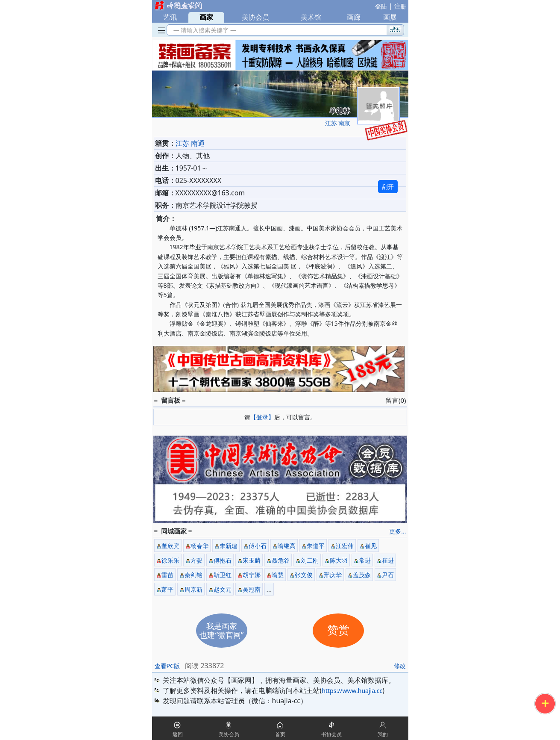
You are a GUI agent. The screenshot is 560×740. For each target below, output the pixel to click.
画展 (390, 17)
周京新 (194, 589)
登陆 (381, 6)
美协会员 (255, 17)
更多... (397, 531)
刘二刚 (310, 560)
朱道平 (316, 546)
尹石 (388, 575)
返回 (178, 734)
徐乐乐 (170, 560)
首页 (280, 734)
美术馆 (311, 17)
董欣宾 (170, 546)
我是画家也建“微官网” (221, 630)
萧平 (167, 589)
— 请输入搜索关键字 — (204, 30)
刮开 (388, 187)
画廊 (354, 17)
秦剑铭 (194, 575)
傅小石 (258, 546)
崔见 (371, 546)
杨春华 (199, 546)
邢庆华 (333, 575)
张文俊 (304, 575)
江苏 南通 (190, 143)
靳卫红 (223, 575)
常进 (365, 560)
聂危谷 (281, 560)
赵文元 (223, 589)
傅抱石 (223, 560)
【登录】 (262, 417)
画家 (206, 17)
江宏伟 (345, 546)
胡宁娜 (252, 575)
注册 (400, 6)
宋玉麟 (252, 560)
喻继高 (287, 546)
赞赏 (338, 630)
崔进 (388, 560)
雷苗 (167, 575)
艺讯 (170, 17)
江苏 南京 (338, 123)
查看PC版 (167, 666)
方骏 (196, 560)
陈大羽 (339, 560)
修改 (400, 666)
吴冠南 (252, 589)
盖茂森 (362, 575)
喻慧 (278, 575)
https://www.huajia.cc (352, 691)
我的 (383, 734)
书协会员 (331, 734)
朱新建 (229, 546)
